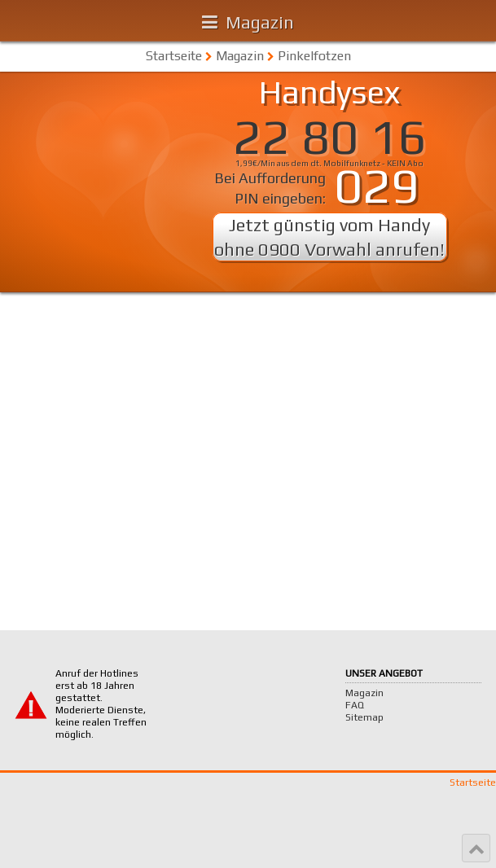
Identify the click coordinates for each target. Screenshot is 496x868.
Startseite (174, 56)
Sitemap (364, 717)
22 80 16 (330, 137)
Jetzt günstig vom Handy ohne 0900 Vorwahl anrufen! (329, 237)
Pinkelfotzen (314, 56)
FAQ (355, 705)
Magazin (260, 22)
